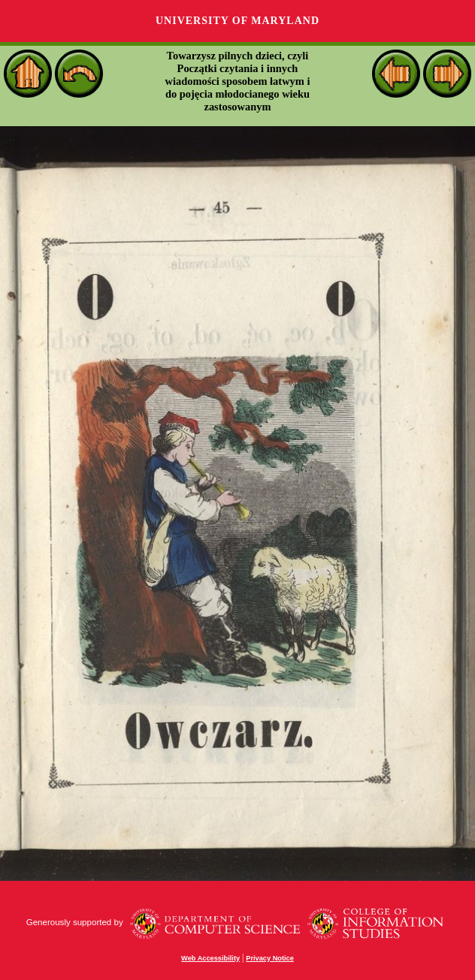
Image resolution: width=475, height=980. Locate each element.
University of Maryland (237, 21)
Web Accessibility (210, 958)
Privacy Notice (270, 958)
